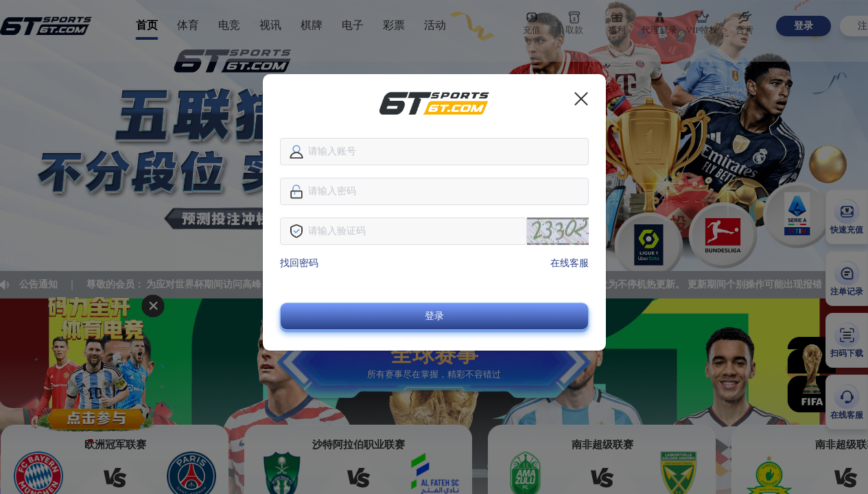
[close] (581, 99)
